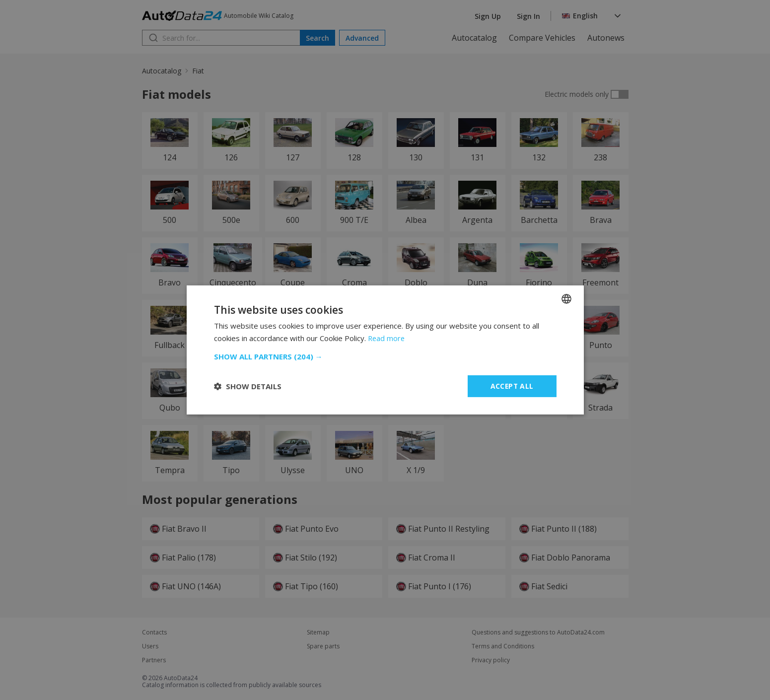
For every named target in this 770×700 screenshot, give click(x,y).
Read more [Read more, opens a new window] (387, 338)
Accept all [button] (512, 386)
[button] (385, 356)
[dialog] (385, 350)
